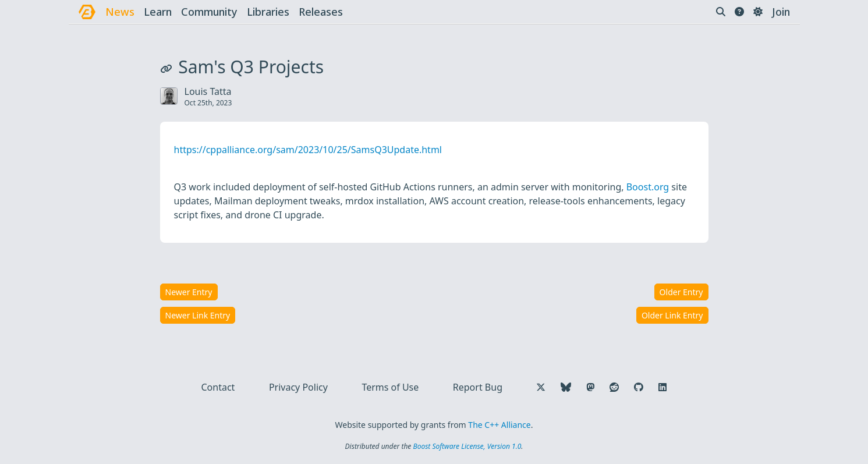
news (120, 12)
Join (781, 12)
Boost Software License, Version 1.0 (467, 446)
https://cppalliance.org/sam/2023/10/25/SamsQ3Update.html (308, 150)
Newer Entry (189, 292)
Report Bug (478, 387)
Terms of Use (390, 387)
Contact (218, 387)
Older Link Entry (672, 315)
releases (321, 12)
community (209, 12)
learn (158, 12)
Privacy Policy (298, 387)
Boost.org (648, 187)
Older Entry (681, 292)
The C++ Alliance (499, 425)
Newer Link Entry (198, 315)
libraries (268, 12)
